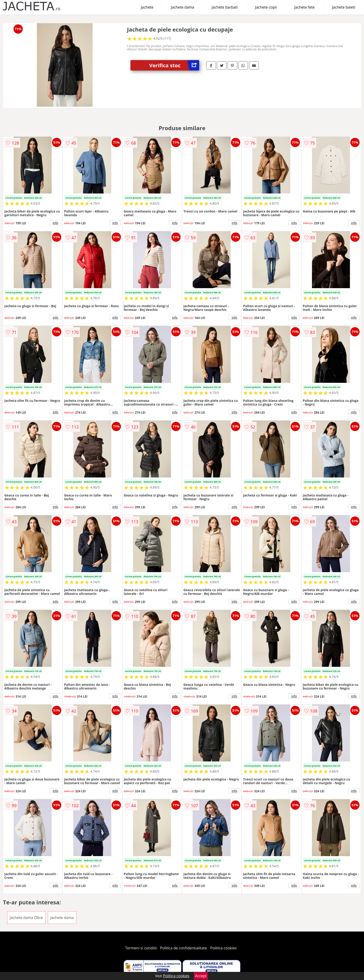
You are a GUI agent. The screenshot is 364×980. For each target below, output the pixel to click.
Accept (201, 976)
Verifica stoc (174, 65)
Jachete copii (266, 7)
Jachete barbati (225, 7)
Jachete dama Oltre (26, 918)
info (55, 223)
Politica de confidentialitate (184, 948)
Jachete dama (183, 7)
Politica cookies (224, 948)
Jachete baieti (344, 7)
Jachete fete (305, 7)
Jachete (147, 7)
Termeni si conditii (141, 948)
